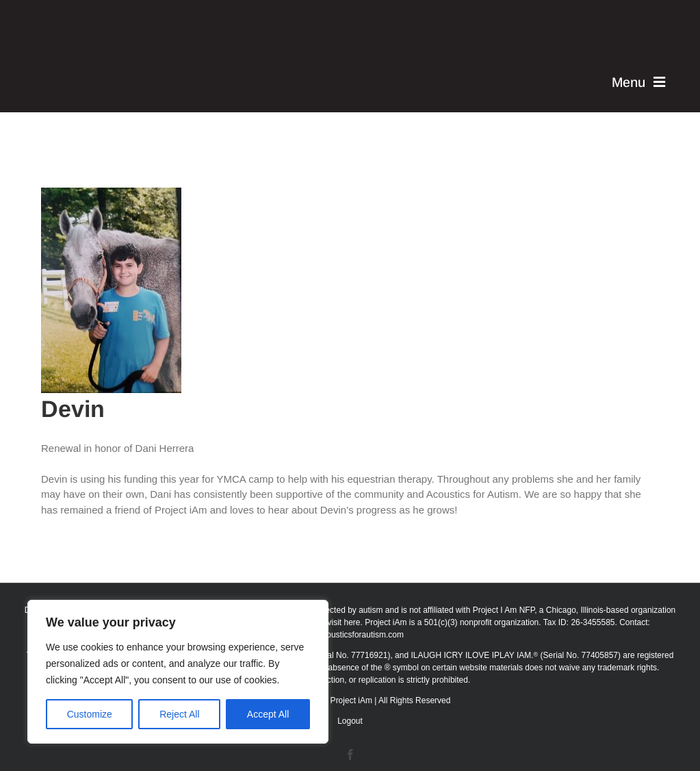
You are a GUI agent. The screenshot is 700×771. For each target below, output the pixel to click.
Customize (90, 714)
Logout (350, 721)
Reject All (179, 714)
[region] (178, 672)
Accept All (268, 714)
